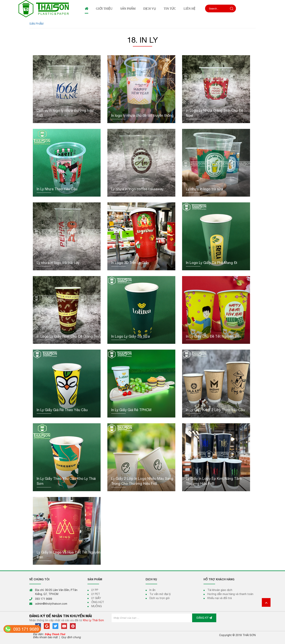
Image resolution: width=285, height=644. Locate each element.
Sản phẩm (128, 9)
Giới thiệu (104, 9)
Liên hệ (190, 9)
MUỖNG (97, 606)
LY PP (95, 590)
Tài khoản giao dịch (220, 590)
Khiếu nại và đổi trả (220, 598)
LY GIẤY (96, 598)
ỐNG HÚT (98, 602)
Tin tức (170, 9)
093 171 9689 (26, 629)
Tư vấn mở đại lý (160, 594)
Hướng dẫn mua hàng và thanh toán (230, 594)
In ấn (152, 590)
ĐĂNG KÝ (204, 618)
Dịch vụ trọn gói (159, 598)
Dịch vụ (150, 9)
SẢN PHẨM (36, 24)
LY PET (96, 594)
